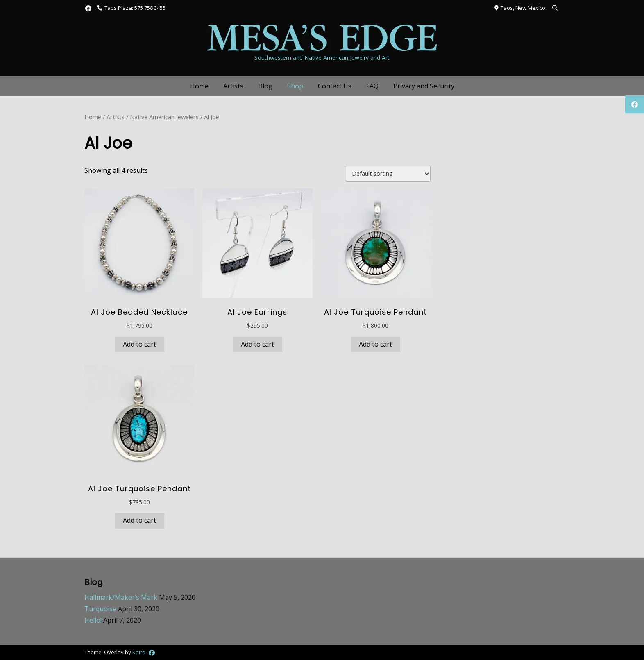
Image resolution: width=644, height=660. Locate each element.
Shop (295, 86)
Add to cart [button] (139, 344)
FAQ (372, 86)
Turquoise (100, 609)
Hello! (93, 620)
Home (199, 86)
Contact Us (335, 86)
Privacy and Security (424, 86)
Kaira (139, 652)
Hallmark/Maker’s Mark (121, 597)
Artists (233, 86)
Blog (265, 86)
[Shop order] (388, 174)
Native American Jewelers (164, 117)
